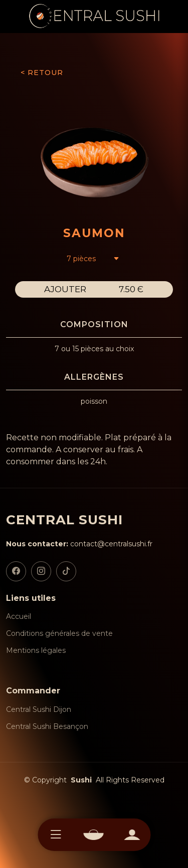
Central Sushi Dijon (39, 709)
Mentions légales (36, 650)
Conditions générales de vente (59, 633)
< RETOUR (42, 73)
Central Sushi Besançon (47, 726)
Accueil (19, 616)
